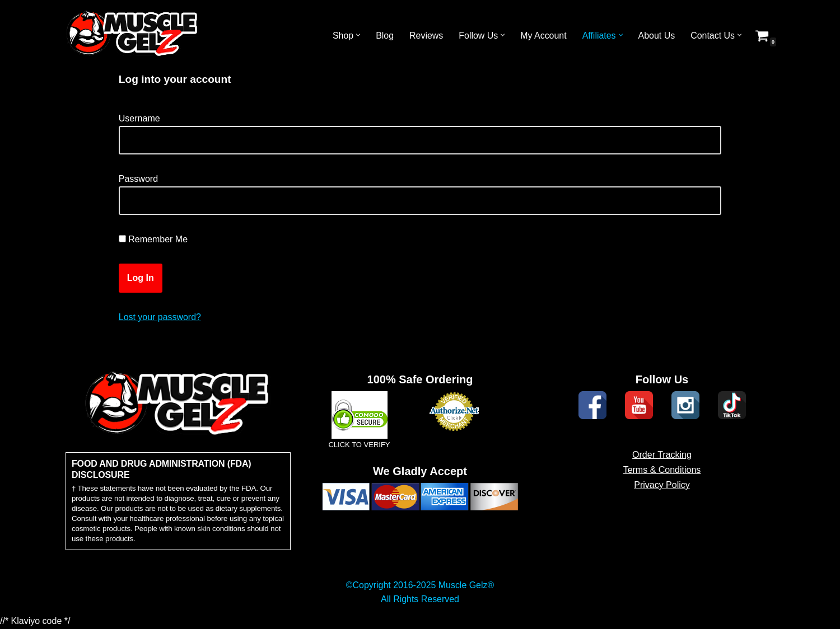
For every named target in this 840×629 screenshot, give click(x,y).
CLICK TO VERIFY (359, 460)
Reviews (425, 36)
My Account (543, 36)
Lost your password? (160, 317)
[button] (357, 36)
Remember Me (153, 240)
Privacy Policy (662, 501)
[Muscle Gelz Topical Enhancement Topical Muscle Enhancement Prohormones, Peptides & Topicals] (133, 35)
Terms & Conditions (662, 485)
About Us (656, 36)
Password (138, 179)
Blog (384, 36)
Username (139, 118)
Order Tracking (662, 470)
